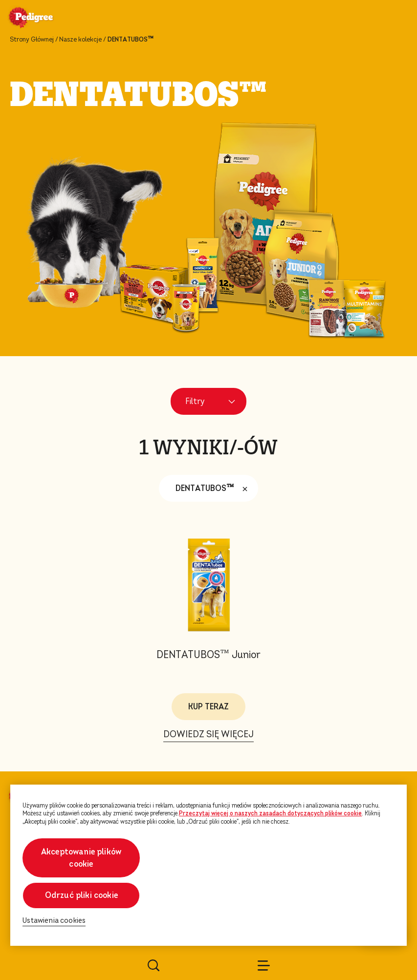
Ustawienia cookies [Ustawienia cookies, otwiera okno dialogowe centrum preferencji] (54, 921)
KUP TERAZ (208, 707)
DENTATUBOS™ (214, 489)
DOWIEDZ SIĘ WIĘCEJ (208, 734)
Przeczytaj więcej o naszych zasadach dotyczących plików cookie (270, 813)
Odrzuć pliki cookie (81, 895)
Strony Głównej (32, 40)
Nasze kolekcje (80, 40)
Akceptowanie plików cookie (81, 858)
